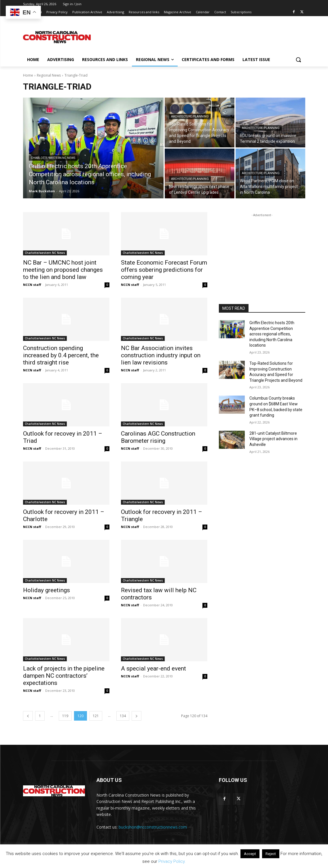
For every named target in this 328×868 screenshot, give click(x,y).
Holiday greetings (47, 590)
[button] (298, 60)
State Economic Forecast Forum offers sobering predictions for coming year (164, 270)
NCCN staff (32, 285)
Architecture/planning (190, 116)
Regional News (49, 75)
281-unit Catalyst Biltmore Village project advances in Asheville (273, 439)
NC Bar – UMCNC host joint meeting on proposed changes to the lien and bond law (63, 270)
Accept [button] (250, 854)
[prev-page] (28, 716)
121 (96, 716)
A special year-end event (153, 668)
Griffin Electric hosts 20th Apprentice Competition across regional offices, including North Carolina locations (272, 334)
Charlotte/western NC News (53, 158)
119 (65, 716)
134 (123, 716)
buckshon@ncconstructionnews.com (153, 827)
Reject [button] (271, 854)
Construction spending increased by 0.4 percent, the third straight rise (61, 355)
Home (28, 75)
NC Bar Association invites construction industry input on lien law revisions (161, 355)
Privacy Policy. (172, 861)
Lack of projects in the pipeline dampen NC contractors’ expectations (64, 676)
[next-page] (136, 716)
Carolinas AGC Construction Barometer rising (158, 437)
